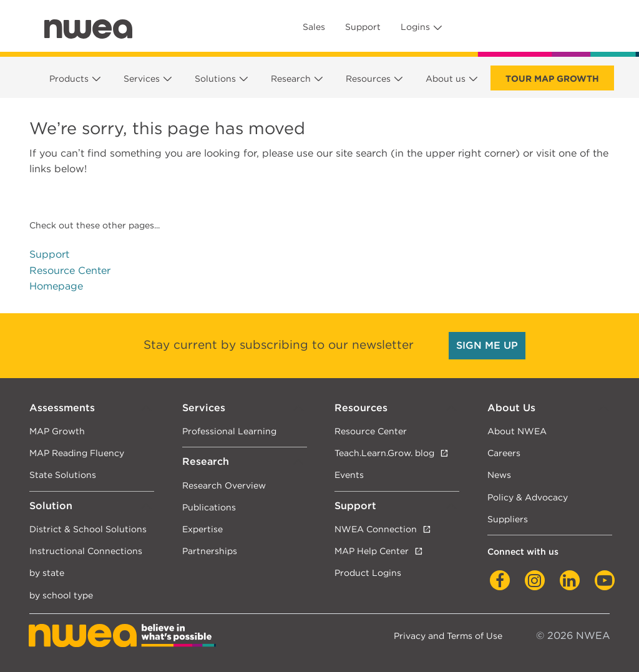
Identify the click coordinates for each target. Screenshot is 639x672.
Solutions (215, 79)
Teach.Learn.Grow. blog (384, 453)
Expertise (202, 529)
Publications (209, 507)
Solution (51, 506)
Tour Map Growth (552, 79)
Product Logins (368, 572)
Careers (504, 453)
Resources (368, 79)
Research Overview (224, 485)
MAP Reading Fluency (77, 453)
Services (142, 79)
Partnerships (210, 551)
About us (446, 79)
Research (291, 79)
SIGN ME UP (487, 345)
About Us (511, 408)
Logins (415, 27)
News (499, 475)
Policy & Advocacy (528, 497)
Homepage (56, 286)
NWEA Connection (376, 529)
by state (47, 572)
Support (363, 27)
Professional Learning (229, 431)
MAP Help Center (372, 551)
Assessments (62, 408)
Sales (314, 27)
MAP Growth (57, 431)
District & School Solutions (88, 529)
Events (349, 475)
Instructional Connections (86, 551)
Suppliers (508, 519)
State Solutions (63, 475)
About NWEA (517, 431)
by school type (61, 595)
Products (69, 79)
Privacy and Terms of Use (448, 635)
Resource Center (70, 270)
